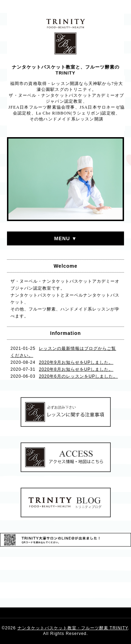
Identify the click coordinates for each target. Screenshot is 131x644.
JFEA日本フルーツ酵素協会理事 (42, 107)
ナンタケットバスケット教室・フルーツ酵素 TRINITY (73, 628)
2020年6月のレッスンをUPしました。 (78, 376)
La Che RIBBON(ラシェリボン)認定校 (76, 113)
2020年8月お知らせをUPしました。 (76, 369)
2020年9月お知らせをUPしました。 (76, 362)
